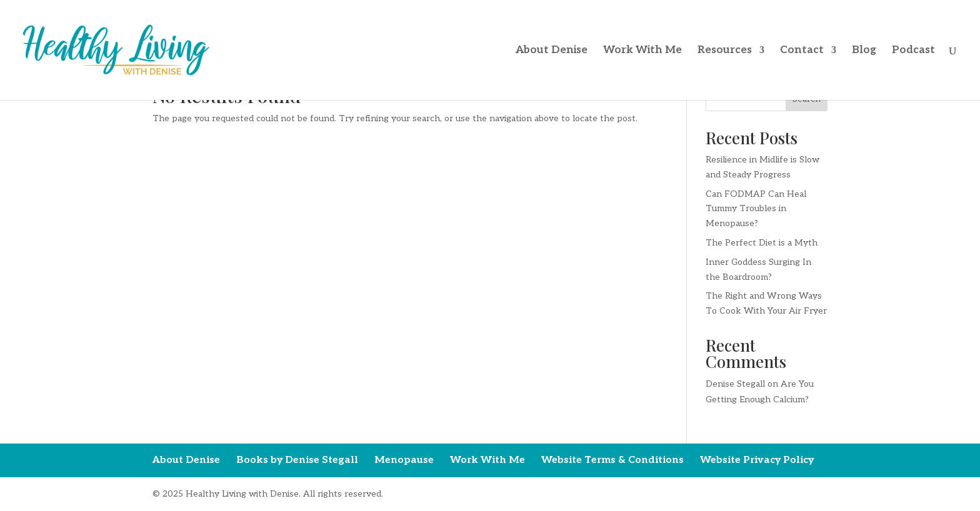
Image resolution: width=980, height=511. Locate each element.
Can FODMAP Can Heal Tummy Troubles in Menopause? (756, 209)
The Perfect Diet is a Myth (762, 243)
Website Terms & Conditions (612, 460)
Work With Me (642, 51)
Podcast (913, 51)
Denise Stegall (735, 384)
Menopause (404, 460)
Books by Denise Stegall (297, 460)
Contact (802, 51)
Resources (725, 51)
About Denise (552, 51)
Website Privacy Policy (757, 460)
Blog (864, 51)
